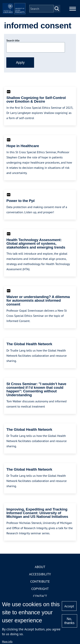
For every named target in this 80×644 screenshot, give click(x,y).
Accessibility (40, 574)
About (40, 567)
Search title (13, 40)
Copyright (40, 589)
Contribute (40, 581)
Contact (40, 596)
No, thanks (69, 621)
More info (7, 642)
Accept (69, 606)
